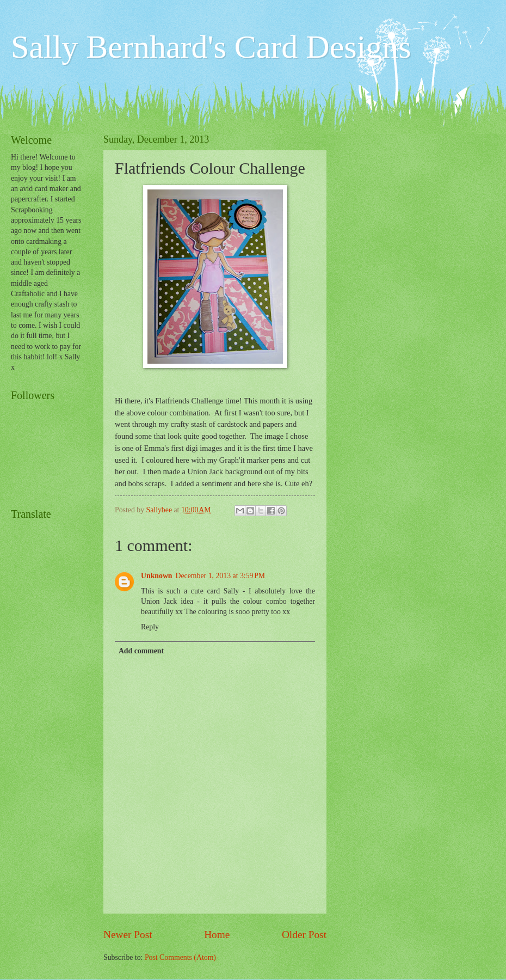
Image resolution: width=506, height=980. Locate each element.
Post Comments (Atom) (180, 957)
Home (217, 935)
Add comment (141, 651)
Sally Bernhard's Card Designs (211, 47)
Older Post (304, 935)
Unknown (157, 576)
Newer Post (128, 935)
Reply (150, 627)
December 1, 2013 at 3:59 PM (221, 576)
